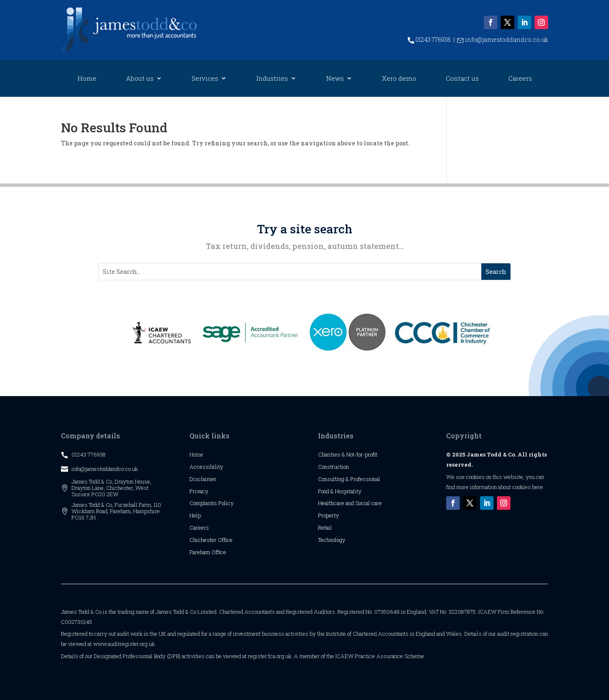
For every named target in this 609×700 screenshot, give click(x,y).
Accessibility (206, 467)
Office (225, 540)
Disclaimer (203, 479)
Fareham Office (208, 552)
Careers (520, 79)
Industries (272, 79)
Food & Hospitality (340, 491)
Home (87, 79)
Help (195, 515)
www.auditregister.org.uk (124, 644)
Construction (333, 467)
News (335, 79)
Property (329, 515)
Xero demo (399, 79)
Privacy (199, 491)
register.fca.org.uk (270, 656)
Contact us (462, 79)
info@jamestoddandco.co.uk (503, 40)
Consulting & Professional (349, 479)
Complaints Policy (212, 503)
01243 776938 (429, 40)
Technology (332, 540)
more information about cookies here (500, 487)
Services (205, 79)
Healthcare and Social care (350, 503)
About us (140, 79)
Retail (325, 528)
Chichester (204, 540)
